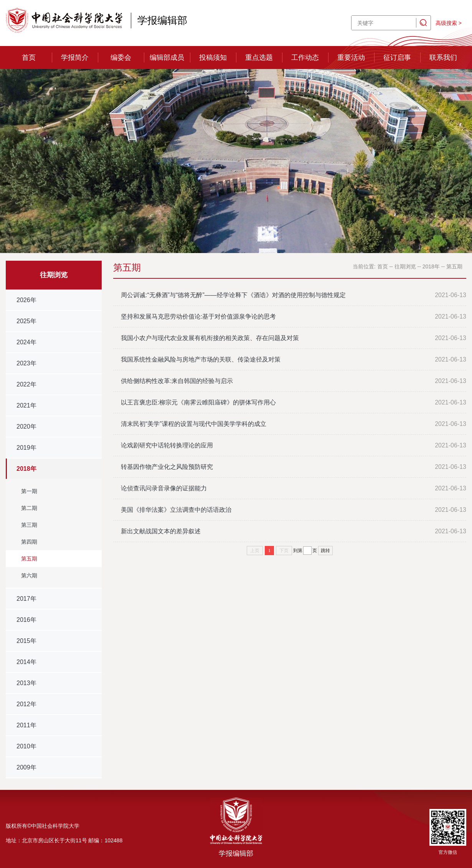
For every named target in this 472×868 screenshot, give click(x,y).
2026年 (26, 300)
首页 (29, 58)
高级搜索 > (449, 23)
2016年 (26, 620)
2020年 (26, 427)
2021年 (26, 405)
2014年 (26, 662)
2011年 (26, 725)
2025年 (26, 321)
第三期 (29, 525)
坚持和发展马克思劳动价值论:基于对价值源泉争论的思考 (198, 316)
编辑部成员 (167, 58)
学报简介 (75, 58)
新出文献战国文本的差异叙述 (161, 531)
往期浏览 (405, 266)
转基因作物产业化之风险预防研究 (167, 467)
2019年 (26, 448)
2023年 (26, 363)
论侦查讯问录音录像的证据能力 (164, 488)
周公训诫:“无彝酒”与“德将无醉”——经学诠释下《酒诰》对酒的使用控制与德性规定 (233, 295)
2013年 (26, 683)
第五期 (29, 559)
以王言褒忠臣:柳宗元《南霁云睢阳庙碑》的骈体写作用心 (198, 402)
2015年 (26, 641)
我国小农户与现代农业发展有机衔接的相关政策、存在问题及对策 (210, 338)
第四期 (29, 542)
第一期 (29, 491)
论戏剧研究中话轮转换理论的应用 (167, 445)
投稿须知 (213, 58)
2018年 (26, 469)
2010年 (26, 746)
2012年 (26, 704)
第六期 (29, 575)
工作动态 (305, 58)
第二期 (29, 508)
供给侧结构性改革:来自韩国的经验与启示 (177, 381)
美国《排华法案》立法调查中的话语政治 (176, 510)
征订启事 (397, 58)
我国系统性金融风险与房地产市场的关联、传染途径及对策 (201, 359)
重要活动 (351, 58)
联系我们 (443, 58)
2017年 (26, 599)
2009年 (26, 767)
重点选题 (259, 58)
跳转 (325, 551)
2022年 (26, 384)
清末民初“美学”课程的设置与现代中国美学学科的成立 (194, 424)
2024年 (26, 342)
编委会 (121, 58)
